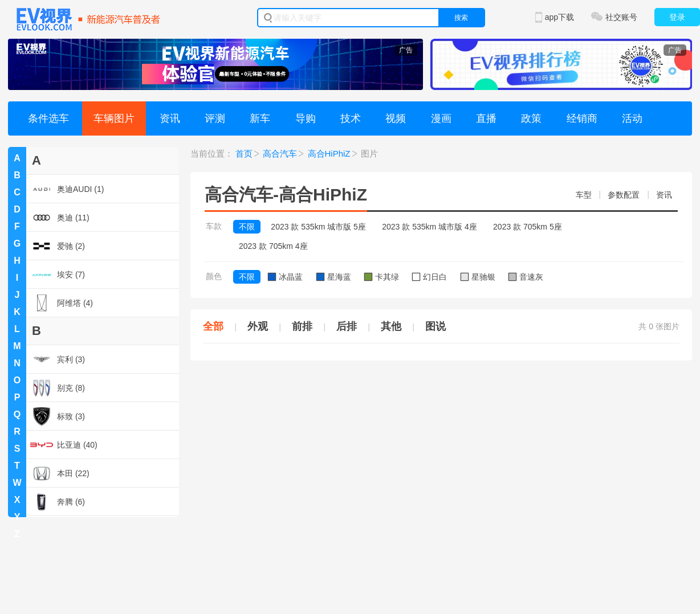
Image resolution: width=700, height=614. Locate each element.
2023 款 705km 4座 (273, 246)
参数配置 (624, 195)
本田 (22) (60, 473)
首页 (244, 153)
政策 (531, 118)
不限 (247, 227)
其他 (391, 326)
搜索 (461, 18)
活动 (632, 118)
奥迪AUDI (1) (67, 189)
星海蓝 (334, 277)
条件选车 (48, 118)
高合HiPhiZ (329, 153)
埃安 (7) (58, 275)
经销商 (582, 118)
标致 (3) (58, 416)
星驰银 (478, 277)
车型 (584, 195)
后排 (347, 326)
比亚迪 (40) (64, 445)
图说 (436, 326)
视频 (396, 118)
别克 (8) (58, 388)
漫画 (441, 118)
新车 (260, 118)
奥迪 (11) (60, 218)
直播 (486, 118)
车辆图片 (114, 118)
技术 (351, 118)
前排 (302, 326)
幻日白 (430, 277)
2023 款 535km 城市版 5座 (318, 227)
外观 (258, 326)
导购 (306, 118)
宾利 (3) (58, 359)
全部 (213, 326)
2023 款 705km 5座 (528, 227)
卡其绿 (382, 277)
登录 (677, 17)
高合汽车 (280, 153)
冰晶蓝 (285, 277)
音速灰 (526, 277)
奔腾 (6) (58, 502)
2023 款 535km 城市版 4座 (430, 227)
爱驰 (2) (58, 246)
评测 (215, 118)
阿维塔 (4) (62, 303)
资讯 (170, 118)
